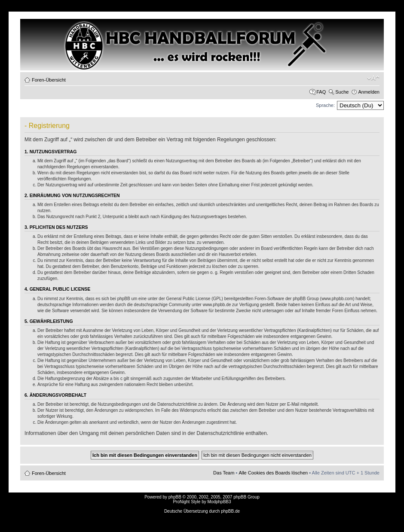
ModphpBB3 (219, 502)
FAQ (321, 92)
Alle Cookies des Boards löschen (273, 473)
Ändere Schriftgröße (373, 78)
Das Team (224, 473)
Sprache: (325, 105)
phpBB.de (230, 511)
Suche (342, 92)
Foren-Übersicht (49, 80)
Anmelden (369, 92)
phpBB (175, 497)
